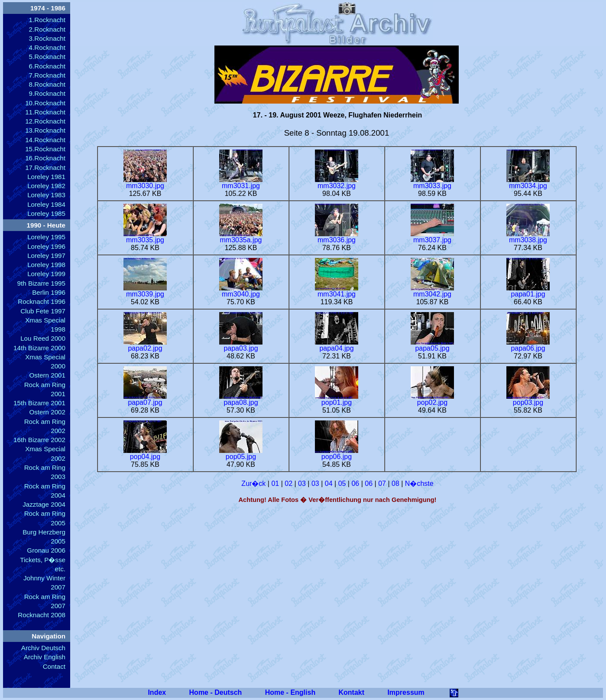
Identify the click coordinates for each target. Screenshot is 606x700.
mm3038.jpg (528, 237)
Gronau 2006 (46, 550)
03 (302, 483)
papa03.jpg (241, 345)
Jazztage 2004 (44, 504)
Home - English (290, 692)
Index (157, 692)
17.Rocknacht (45, 168)
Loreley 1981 (46, 177)
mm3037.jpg (432, 237)
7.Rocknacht (47, 75)
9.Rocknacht (47, 93)
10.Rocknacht (45, 103)
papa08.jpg (241, 399)
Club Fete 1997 (43, 311)
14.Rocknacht (45, 140)
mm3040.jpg (241, 291)
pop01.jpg (337, 399)
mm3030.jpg (145, 183)
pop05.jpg (241, 454)
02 (288, 483)
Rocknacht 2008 (42, 615)
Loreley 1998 (46, 265)
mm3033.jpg (432, 183)
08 (395, 483)
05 (342, 483)
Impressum (406, 692)
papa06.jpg (528, 345)
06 (355, 483)
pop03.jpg (528, 399)
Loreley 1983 (46, 195)
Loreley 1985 (46, 213)
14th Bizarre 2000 (39, 348)
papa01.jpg (528, 291)
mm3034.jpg (528, 183)
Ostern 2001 (47, 375)
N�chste (419, 483)
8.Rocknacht (47, 84)
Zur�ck (253, 483)
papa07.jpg (145, 399)
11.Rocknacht (45, 112)
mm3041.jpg (337, 291)
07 (382, 483)
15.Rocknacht (45, 149)
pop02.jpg (432, 399)
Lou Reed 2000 (43, 338)
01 (275, 483)
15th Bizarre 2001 (39, 403)
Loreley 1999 (46, 274)
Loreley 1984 (46, 204)
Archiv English (45, 657)
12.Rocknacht (45, 121)
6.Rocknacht (47, 66)
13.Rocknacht (45, 130)
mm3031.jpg (241, 183)
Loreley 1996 (46, 246)
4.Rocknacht (47, 47)
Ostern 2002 (47, 412)
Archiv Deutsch (43, 648)
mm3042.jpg (432, 291)
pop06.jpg (337, 454)
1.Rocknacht (47, 20)
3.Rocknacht (47, 38)
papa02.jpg (145, 345)
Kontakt (352, 692)
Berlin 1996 (49, 292)
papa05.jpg (432, 345)
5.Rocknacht (47, 57)
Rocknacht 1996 (42, 301)
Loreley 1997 (46, 256)
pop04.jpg (145, 454)
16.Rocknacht (45, 158)
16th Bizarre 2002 (39, 440)
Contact (54, 666)
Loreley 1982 (46, 186)
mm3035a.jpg (241, 237)
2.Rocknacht (47, 29)
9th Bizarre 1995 (41, 283)
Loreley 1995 (46, 237)
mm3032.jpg (337, 183)
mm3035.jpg (145, 237)
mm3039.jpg (145, 291)
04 (329, 483)
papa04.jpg (337, 345)
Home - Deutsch (216, 692)
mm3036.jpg (337, 237)
